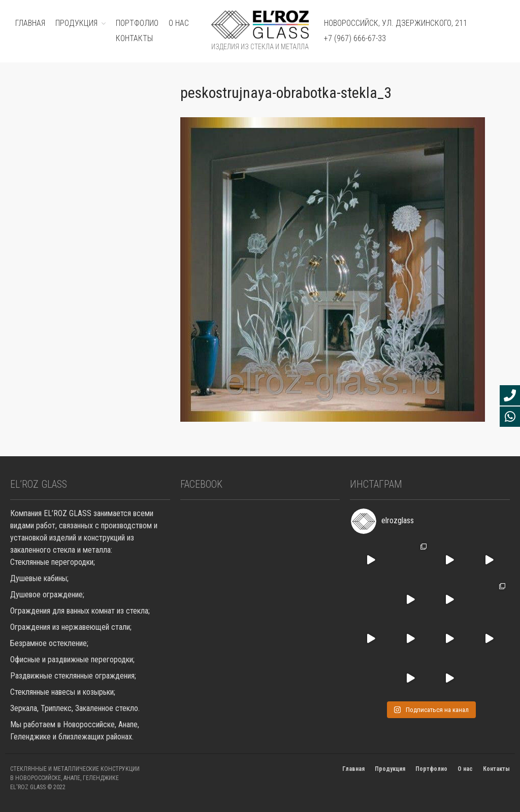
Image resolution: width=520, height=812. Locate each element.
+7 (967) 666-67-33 (355, 38)
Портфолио (431, 769)
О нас (179, 23)
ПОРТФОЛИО (137, 23)
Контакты (134, 38)
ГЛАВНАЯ (30, 23)
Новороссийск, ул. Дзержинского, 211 (396, 23)
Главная (353, 769)
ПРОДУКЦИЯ (76, 23)
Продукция (390, 769)
